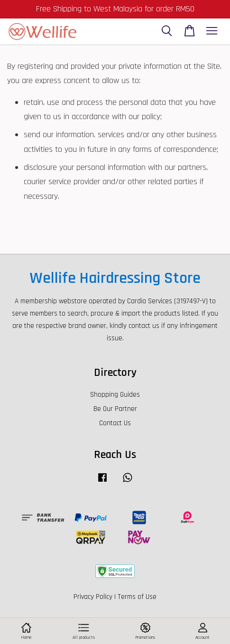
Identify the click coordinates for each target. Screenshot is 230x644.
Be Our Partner (115, 409)
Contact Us (115, 423)
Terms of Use (137, 597)
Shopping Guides (115, 395)
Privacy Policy (93, 597)
